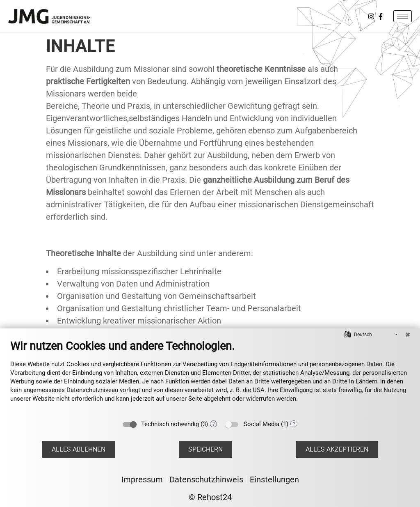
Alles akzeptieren (337, 449)
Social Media (261, 424)
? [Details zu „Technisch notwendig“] (214, 424)
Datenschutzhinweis (206, 479)
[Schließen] (408, 335)
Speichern (205, 449)
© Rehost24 (210, 497)
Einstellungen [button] (274, 479)
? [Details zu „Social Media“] (294, 424)
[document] (210, 377)
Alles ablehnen (79, 449)
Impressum (142, 479)
